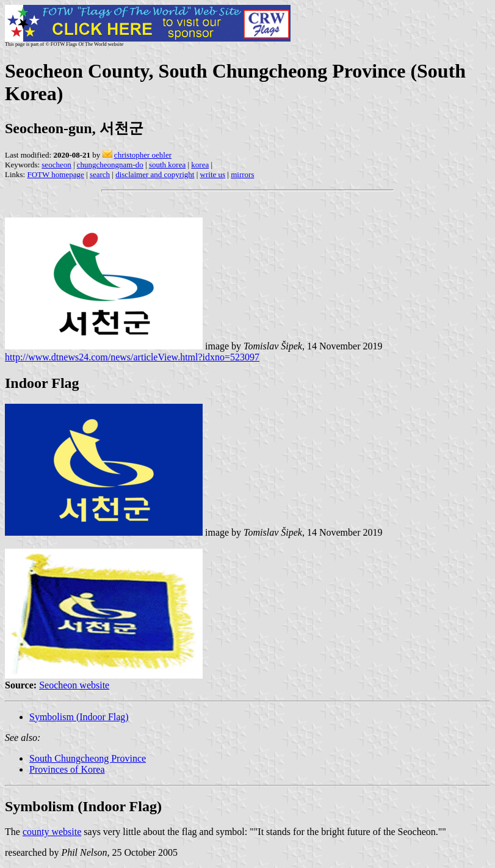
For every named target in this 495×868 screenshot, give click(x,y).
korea (200, 165)
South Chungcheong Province (88, 758)
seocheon (56, 165)
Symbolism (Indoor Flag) (79, 717)
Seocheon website (74, 685)
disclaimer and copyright (155, 174)
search (100, 174)
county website (52, 832)
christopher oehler (143, 155)
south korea (167, 165)
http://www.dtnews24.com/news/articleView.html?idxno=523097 (132, 357)
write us (213, 174)
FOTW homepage (55, 174)
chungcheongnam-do (110, 165)
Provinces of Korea (67, 769)
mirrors (242, 174)
